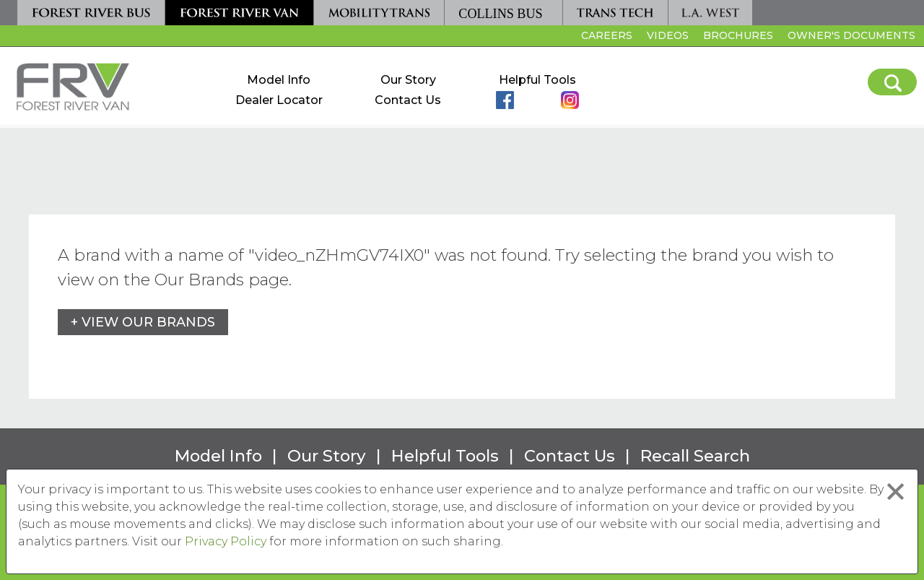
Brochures (738, 35)
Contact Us (408, 100)
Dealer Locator (279, 100)
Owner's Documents (851, 35)
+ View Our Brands (143, 322)
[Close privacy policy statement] (895, 492)
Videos (668, 35)
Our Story (408, 80)
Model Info (279, 80)
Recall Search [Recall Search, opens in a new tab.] (695, 456)
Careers (605, 38)
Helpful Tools (537, 80)
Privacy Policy (226, 541)
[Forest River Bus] (91, 13)
